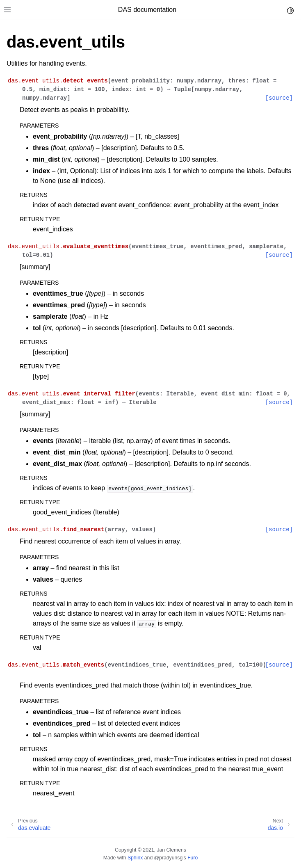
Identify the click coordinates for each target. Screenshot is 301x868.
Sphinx (135, 858)
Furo (193, 858)
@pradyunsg (169, 858)
